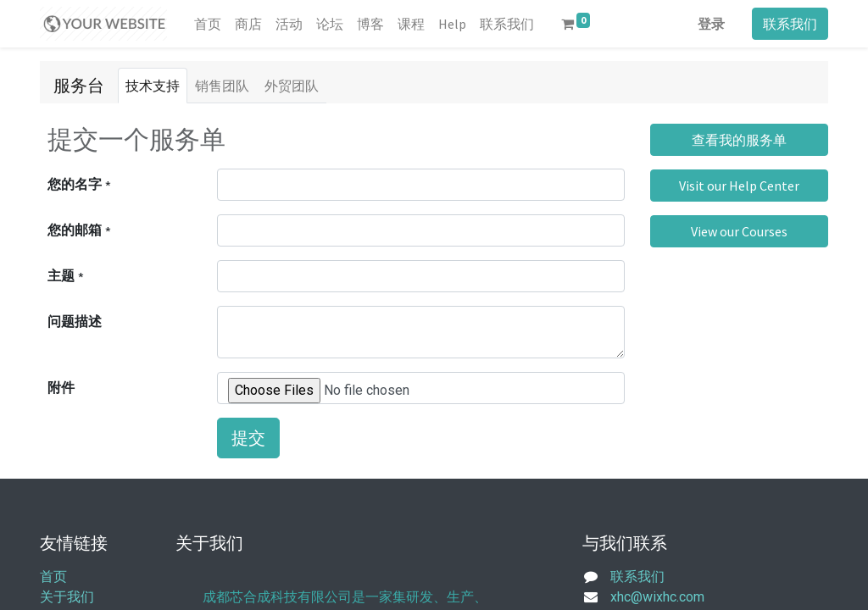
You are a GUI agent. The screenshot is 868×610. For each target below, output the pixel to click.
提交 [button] (248, 438)
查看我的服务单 (739, 140)
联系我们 (790, 24)
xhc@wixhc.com (657, 597)
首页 (53, 577)
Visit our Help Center (739, 186)
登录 (711, 24)
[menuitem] (208, 24)
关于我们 (67, 597)
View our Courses (739, 231)
